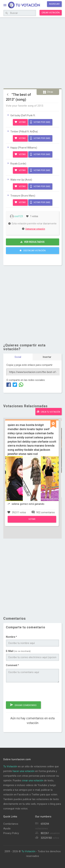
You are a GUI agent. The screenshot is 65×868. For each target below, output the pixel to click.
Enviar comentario (23, 705)
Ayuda (7, 828)
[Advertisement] (32, 52)
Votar (20, 122)
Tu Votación (10, 766)
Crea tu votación (49, 411)
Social (18, 357)
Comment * (12, 665)
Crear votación (51, 13)
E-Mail (18, 651)
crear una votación (33, 780)
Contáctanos (11, 824)
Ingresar (54, 4)
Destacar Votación (32, 250)
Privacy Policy (11, 833)
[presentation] (32, 692)
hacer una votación (24, 771)
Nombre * (11, 637)
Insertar (47, 357)
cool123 (16, 216)
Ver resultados (32, 242)
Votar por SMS (40, 122)
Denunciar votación (34, 229)
